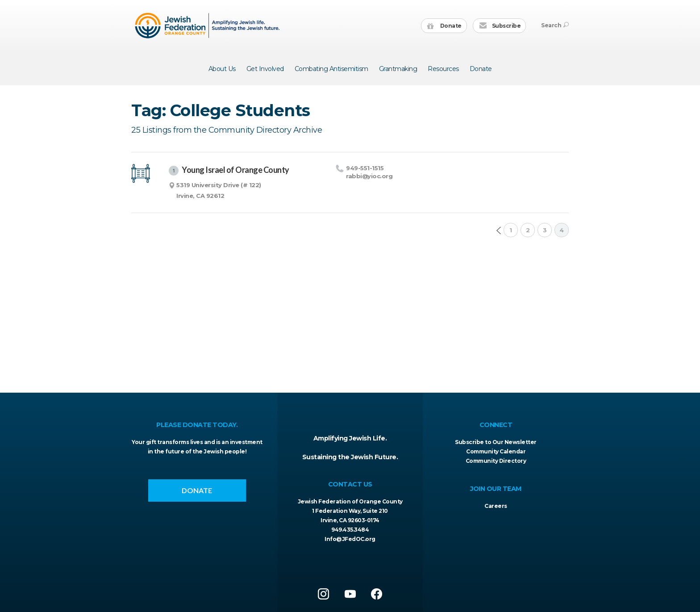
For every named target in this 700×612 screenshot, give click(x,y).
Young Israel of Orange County (229, 170)
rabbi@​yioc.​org (369, 176)
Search (555, 25)
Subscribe (500, 26)
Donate (444, 26)
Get (265, 69)
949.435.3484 (350, 530)
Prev (499, 231)
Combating (331, 69)
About (222, 69)
